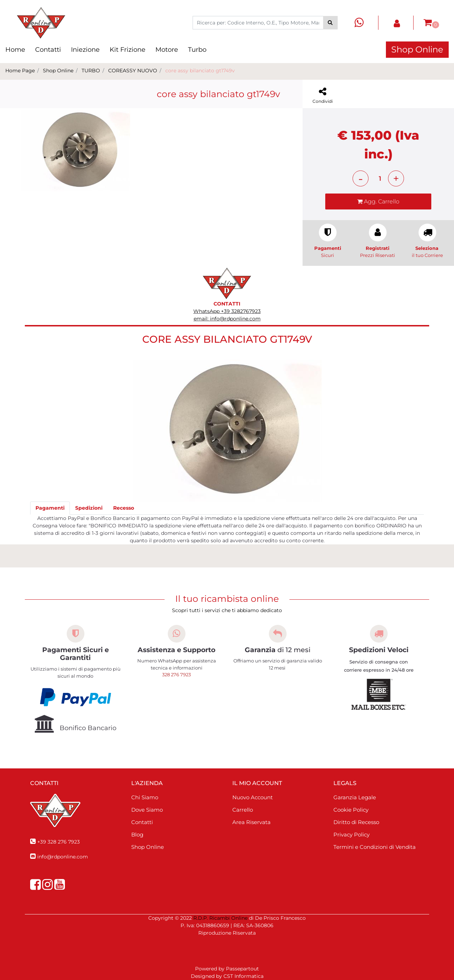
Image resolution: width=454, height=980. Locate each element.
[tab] (50, 508)
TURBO (91, 71)
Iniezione (85, 50)
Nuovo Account (253, 797)
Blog (137, 835)
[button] (330, 23)
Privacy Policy (351, 835)
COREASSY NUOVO (133, 71)
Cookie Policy (351, 810)
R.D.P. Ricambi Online (220, 918)
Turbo (197, 50)
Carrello (243, 810)
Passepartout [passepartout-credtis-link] (242, 969)
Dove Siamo (147, 810)
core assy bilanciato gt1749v (200, 71)
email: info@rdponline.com (227, 319)
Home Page (20, 71)
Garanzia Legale (355, 797)
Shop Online (417, 49)
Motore (167, 50)
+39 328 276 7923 (59, 842)
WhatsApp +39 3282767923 (227, 311)
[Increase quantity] (396, 178)
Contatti (48, 50)
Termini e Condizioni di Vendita (375, 847)
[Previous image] (23, 198)
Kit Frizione (128, 50)
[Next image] (128, 198)
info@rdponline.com (63, 857)
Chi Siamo (145, 797)
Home (15, 50)
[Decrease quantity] (361, 178)
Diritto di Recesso (356, 822)
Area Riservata (251, 822)
